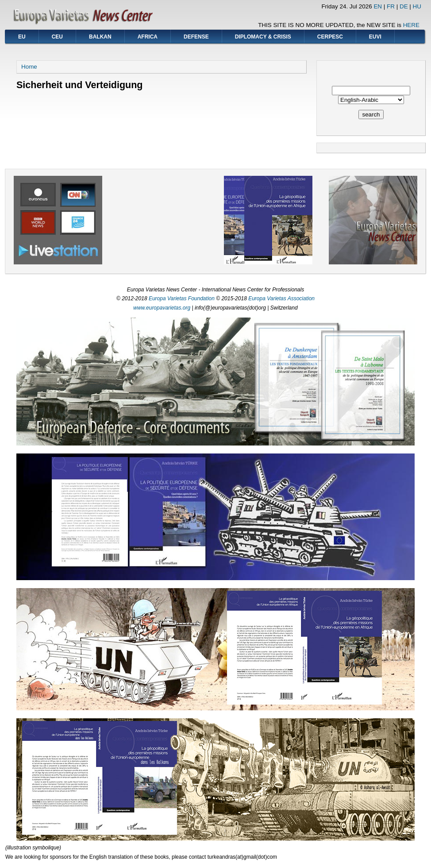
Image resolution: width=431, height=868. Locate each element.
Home (29, 67)
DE (404, 6)
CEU (57, 37)
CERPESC (330, 37)
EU (22, 37)
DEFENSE (196, 37)
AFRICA (148, 37)
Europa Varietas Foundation (182, 298)
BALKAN (100, 37)
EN (378, 6)
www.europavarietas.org (162, 308)
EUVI (375, 37)
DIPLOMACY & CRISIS (263, 37)
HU (417, 6)
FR (391, 6)
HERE (411, 25)
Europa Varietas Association (281, 298)
